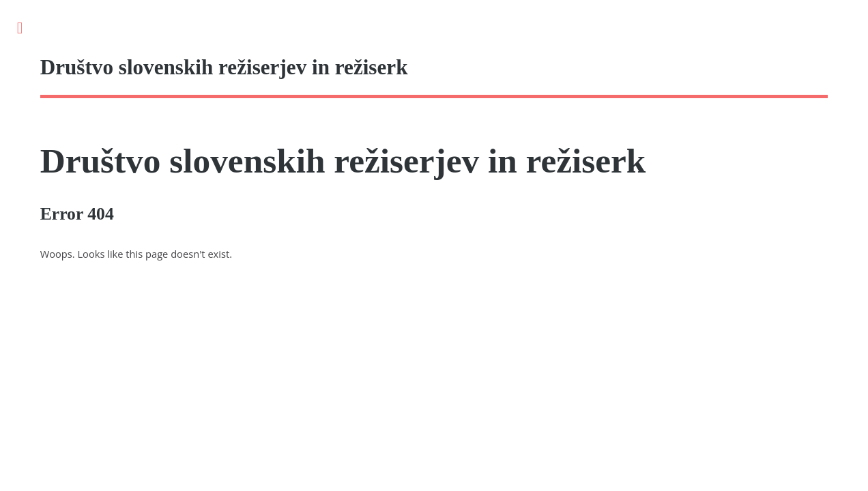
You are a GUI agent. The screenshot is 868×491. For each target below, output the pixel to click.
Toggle (27, 28)
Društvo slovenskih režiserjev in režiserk (343, 161)
